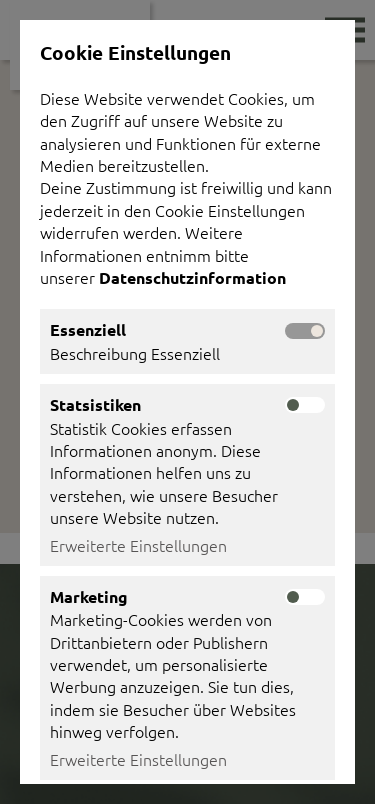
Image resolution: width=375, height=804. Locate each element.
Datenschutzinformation (194, 277)
